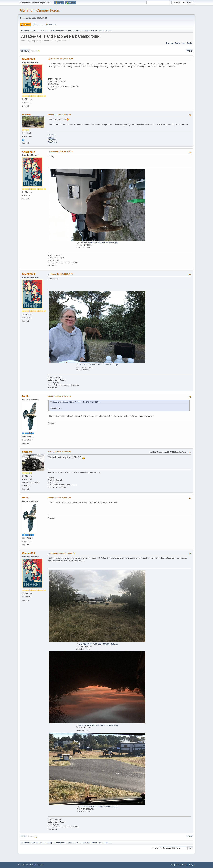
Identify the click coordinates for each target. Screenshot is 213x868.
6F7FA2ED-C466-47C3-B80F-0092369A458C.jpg (97, 644)
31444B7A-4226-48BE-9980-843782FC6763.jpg (97, 807)
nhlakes (27, 114)
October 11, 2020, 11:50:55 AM (60, 114)
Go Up (23, 837)
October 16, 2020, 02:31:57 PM (60, 396)
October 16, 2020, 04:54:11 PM (60, 452)
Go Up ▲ (192, 865)
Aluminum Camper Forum (40, 10)
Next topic (187, 43)
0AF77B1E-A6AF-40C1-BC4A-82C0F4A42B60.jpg (97, 725)
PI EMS (51, 137)
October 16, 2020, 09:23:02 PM (60, 498)
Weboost (52, 135)
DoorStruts (52, 142)
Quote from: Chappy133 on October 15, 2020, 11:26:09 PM (76, 402)
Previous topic (173, 43)
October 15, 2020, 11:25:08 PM (62, 152)
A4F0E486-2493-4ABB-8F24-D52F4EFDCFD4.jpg (97, 365)
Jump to (155, 848)
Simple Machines (38, 865)
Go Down (25, 51)
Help (172, 865)
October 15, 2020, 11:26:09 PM (62, 274)
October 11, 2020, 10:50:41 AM (62, 59)
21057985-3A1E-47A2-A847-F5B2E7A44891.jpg (97, 243)
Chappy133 (28, 59)
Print (189, 51)
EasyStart (52, 140)
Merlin (26, 396)
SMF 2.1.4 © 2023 (24, 865)
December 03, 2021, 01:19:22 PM (63, 553)
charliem (27, 452)
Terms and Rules (181, 865)
